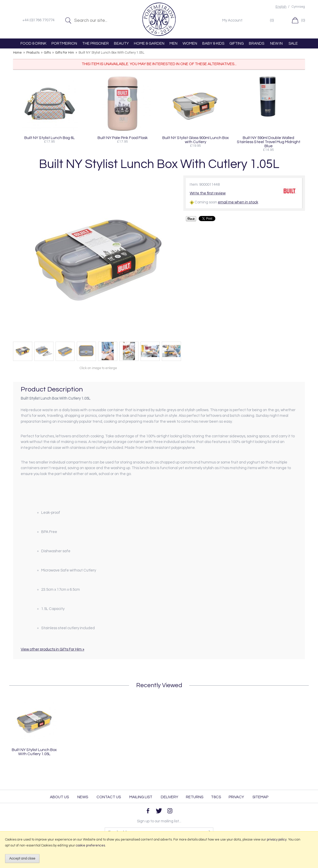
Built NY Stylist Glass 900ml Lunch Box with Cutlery (195, 140)
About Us (59, 797)
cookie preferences (90, 845)
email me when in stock (238, 202)
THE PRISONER (96, 43)
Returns (195, 797)
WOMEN (190, 43)
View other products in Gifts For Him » (52, 649)
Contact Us (109, 797)
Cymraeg (298, 7)
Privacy (236, 797)
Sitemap (260, 797)
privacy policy (277, 840)
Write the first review (208, 193)
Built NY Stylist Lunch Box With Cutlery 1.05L (34, 752)
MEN (173, 43)
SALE (293, 43)
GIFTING (237, 43)
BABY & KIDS (213, 43)
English (281, 7)
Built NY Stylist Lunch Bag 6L (50, 138)
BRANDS (257, 43)
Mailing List (141, 797)
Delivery (169, 797)
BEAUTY (121, 43)
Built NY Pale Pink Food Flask (123, 138)
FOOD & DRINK (33, 43)
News (83, 797)
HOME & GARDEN (149, 43)
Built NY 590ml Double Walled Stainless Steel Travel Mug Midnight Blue (269, 142)
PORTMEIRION (64, 43)
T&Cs (216, 797)
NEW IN (276, 43)
